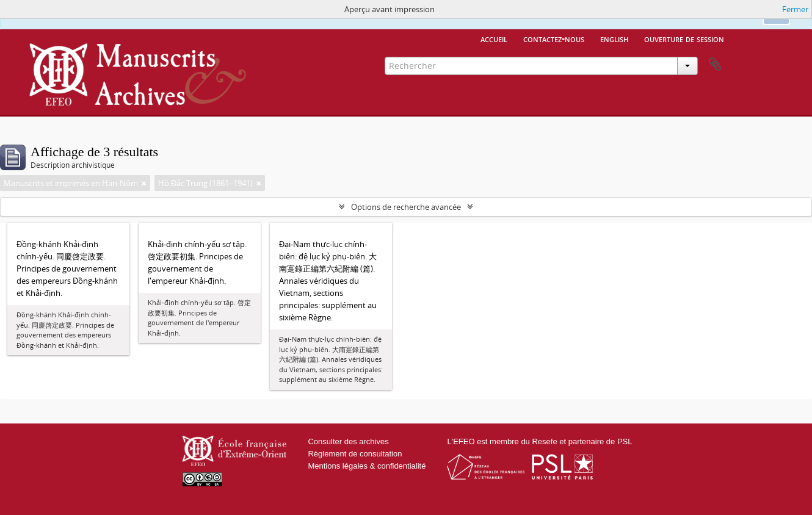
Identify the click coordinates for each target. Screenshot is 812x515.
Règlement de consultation (355, 454)
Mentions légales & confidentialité (367, 466)
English (614, 38)
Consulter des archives (348, 441)
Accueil (494, 38)
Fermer (795, 9)
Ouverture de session (684, 38)
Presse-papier (715, 65)
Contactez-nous (554, 38)
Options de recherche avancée (406, 207)
